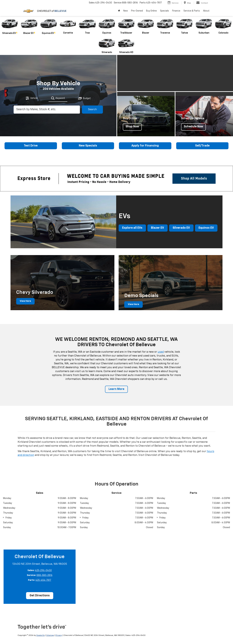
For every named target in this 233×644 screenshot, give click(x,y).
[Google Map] (155, 576)
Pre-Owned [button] (137, 11)
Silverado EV (181, 228)
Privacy (59, 636)
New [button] (126, 11)
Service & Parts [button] (192, 11)
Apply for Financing (145, 146)
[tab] (32, 98)
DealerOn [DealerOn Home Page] (41, 636)
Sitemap (50, 636)
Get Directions (40, 596)
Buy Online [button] (151, 11)
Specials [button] (164, 11)
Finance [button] (176, 11)
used (161, 352)
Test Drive (31, 146)
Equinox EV (206, 228)
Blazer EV (158, 228)
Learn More (116, 389)
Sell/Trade (202, 146)
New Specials (88, 146)
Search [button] (92, 110)
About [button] (206, 11)
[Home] (119, 11)
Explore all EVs (132, 228)
